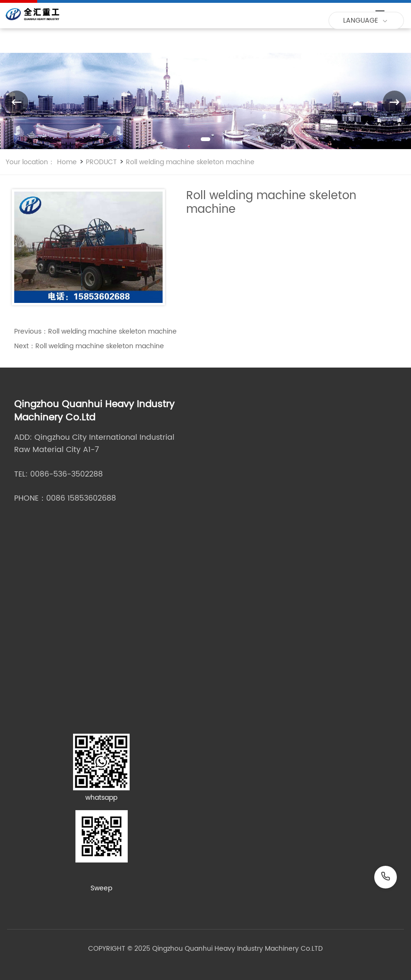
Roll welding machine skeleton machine (189, 162)
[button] (205, 139)
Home (67, 162)
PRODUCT (100, 162)
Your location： (30, 162)
